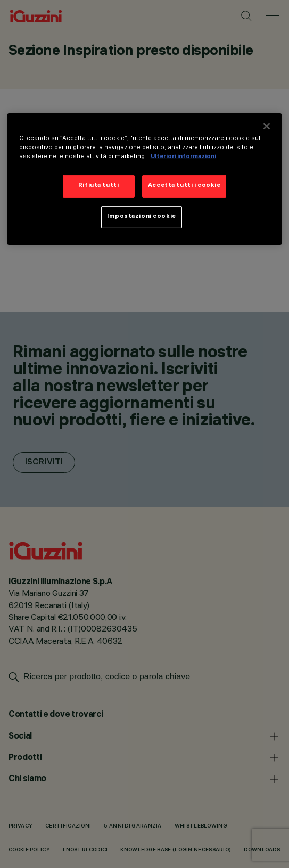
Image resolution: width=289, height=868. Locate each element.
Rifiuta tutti (98, 186)
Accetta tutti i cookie (184, 186)
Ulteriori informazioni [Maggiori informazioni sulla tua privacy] (183, 157)
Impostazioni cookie (142, 216)
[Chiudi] (267, 126)
